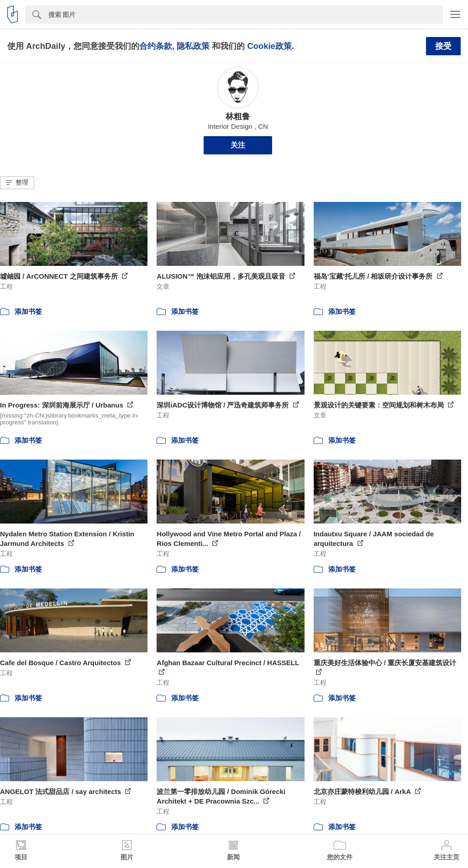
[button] (17, 183)
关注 (238, 145)
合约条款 (156, 46)
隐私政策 (193, 46)
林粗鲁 (238, 116)
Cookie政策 (269, 46)
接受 (443, 46)
